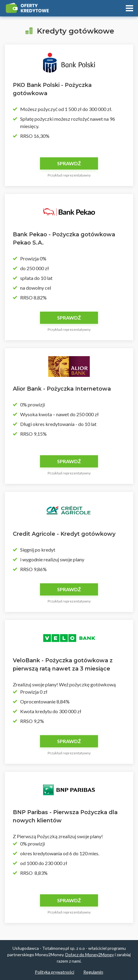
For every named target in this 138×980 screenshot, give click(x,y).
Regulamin (93, 972)
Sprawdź (69, 163)
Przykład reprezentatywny (69, 175)
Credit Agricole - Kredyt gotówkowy (64, 534)
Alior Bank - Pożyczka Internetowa (62, 389)
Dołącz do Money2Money (90, 955)
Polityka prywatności (54, 972)
